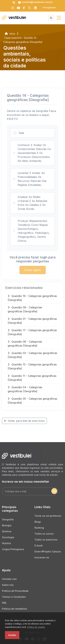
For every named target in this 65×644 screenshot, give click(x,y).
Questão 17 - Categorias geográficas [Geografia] (32, 332)
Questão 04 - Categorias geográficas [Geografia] (25, 389)
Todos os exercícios (46, 540)
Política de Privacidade (15, 591)
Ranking (39, 528)
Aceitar (12, 635)
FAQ (4, 603)
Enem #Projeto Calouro (48, 551)
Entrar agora (33, 270)
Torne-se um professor (48, 516)
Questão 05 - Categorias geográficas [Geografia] (32, 401)
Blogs (38, 522)
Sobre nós (8, 585)
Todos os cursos (44, 534)
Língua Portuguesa (13, 549)
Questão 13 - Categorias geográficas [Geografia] (32, 366)
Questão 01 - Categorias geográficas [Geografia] (32, 321)
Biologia (7, 525)
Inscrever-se (42, 557)
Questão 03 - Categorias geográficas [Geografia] (32, 355)
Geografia (8, 519)
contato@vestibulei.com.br (35, 2)
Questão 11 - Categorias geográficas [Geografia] (32, 378)
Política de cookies (36, 627)
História (6, 543)
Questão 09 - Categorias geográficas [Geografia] (25, 309)
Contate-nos (9, 579)
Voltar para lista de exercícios (24, 421)
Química (7, 531)
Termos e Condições (14, 597)
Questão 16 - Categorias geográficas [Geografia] (32, 298)
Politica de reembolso (15, 609)
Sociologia (8, 537)
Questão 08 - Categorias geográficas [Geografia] (25, 344)
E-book (39, 546)
